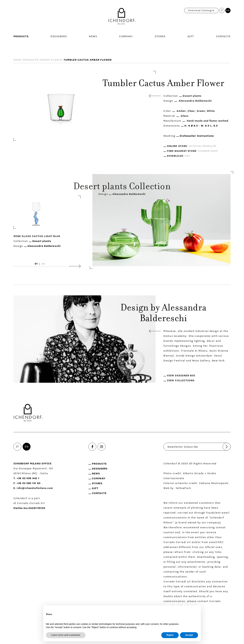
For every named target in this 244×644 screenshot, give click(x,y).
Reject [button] (170, 635)
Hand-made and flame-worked (208, 121)
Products (21, 36)
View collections (181, 380)
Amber (181, 111)
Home (17, 60)
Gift (191, 36)
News (93, 36)
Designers (59, 36)
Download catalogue (201, 10)
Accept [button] (189, 635)
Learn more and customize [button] (66, 635)
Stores (160, 36)
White (211, 111)
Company (126, 36)
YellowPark (183, 488)
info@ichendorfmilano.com (35, 488)
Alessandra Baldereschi (195, 101)
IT (222, 10)
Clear (191, 111)
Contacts (223, 36)
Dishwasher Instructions (197, 136)
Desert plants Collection (122, 187)
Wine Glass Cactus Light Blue (37, 236)
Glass (185, 116)
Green (201, 111)
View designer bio (181, 376)
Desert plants (51, 60)
